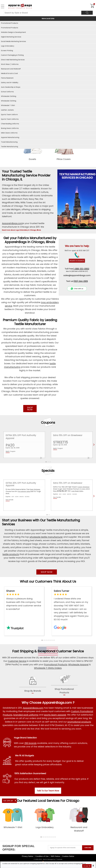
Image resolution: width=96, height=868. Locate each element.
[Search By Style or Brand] (42, 13)
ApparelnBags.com (12, 223)
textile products (11, 554)
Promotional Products (10, 28)
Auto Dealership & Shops (11, 87)
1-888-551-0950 (81, 269)
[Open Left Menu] (3, 6)
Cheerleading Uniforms (10, 124)
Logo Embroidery (8, 46)
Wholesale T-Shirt (8, 105)
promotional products (79, 722)
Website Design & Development (13, 32)
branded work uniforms (26, 715)
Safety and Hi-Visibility (10, 83)
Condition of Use (42, 856)
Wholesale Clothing (9, 101)
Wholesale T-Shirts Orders (48, 668)
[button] (42, 640)
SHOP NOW (30, 409)
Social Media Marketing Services (13, 41)
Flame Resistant (7, 78)
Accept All (87, 866)
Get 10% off (8, 801)
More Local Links (48, 19)
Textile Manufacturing (9, 147)
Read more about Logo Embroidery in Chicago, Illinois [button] (21, 230)
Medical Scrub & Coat (9, 73)
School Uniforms (7, 92)
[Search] (87, 13)
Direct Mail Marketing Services (13, 60)
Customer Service (70, 651)
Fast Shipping (23, 651)
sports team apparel (55, 715)
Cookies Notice (68, 856)
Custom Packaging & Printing (12, 55)
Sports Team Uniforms (10, 119)
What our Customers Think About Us (48, 581)
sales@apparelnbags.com (77, 275)
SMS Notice (55, 856)
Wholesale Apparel (78, 665)
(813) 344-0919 (81, 281)
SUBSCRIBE (88, 848)
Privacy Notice (28, 856)
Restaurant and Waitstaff (11, 69)
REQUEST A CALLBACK (77, 261)
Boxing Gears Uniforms (10, 128)
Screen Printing (7, 51)
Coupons (48, 423)
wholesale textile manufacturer (46, 537)
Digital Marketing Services (11, 37)
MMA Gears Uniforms (9, 133)
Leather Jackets (7, 110)
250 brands (30, 743)
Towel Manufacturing (9, 142)
